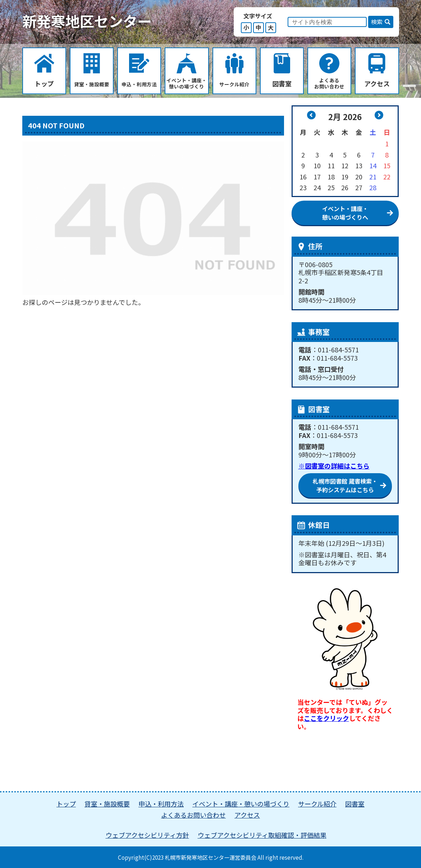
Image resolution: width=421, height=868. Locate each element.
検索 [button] (377, 22)
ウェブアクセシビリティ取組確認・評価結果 (262, 835)
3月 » (379, 115)
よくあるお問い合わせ (193, 815)
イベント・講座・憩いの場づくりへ (345, 213)
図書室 (355, 804)
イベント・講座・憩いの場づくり (241, 804)
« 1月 (311, 115)
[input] (327, 22)
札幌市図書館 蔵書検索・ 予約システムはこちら (345, 485)
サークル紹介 (317, 804)
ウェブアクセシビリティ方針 (147, 835)
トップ (66, 804)
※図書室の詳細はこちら (334, 466)
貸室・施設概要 (107, 804)
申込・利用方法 (161, 804)
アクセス (247, 815)
